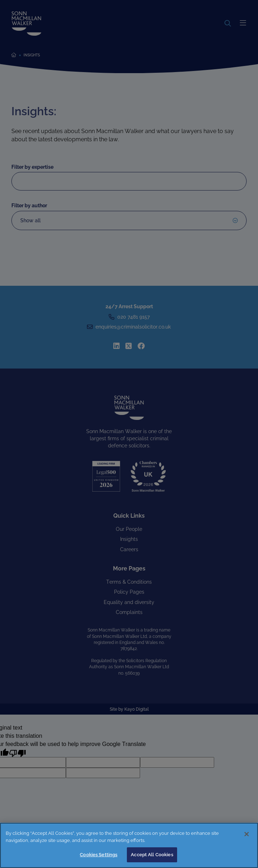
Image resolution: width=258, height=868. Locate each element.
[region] (129, 845)
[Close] (247, 834)
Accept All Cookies (152, 855)
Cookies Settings (99, 855)
